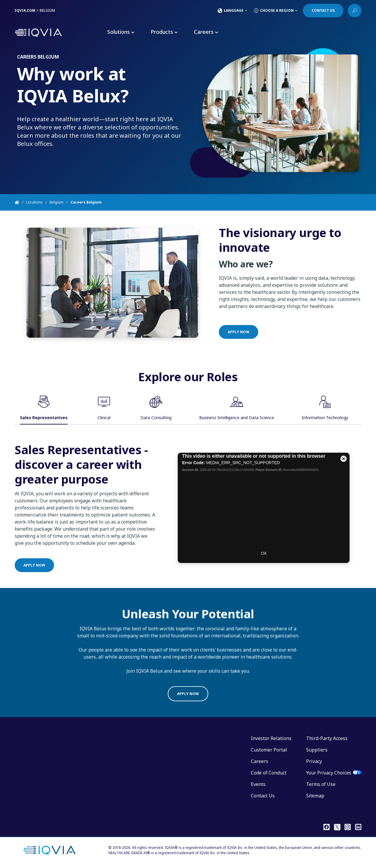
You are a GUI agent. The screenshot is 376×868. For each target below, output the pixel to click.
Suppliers (317, 750)
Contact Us (263, 796)
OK (264, 582)
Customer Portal (269, 750)
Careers (260, 761)
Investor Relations (271, 738)
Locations (34, 202)
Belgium (57, 202)
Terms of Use (321, 784)
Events (258, 784)
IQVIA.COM (25, 10)
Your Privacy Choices (329, 773)
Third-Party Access (327, 738)
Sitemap (315, 796)
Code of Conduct (269, 773)
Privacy (314, 761)
